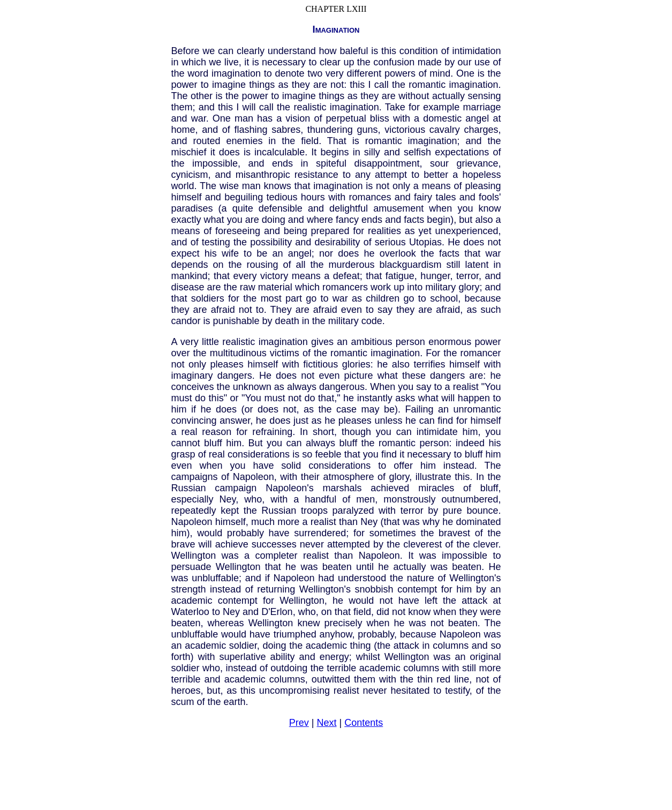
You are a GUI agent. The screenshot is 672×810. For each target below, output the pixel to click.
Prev (299, 723)
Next (326, 723)
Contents (364, 723)
